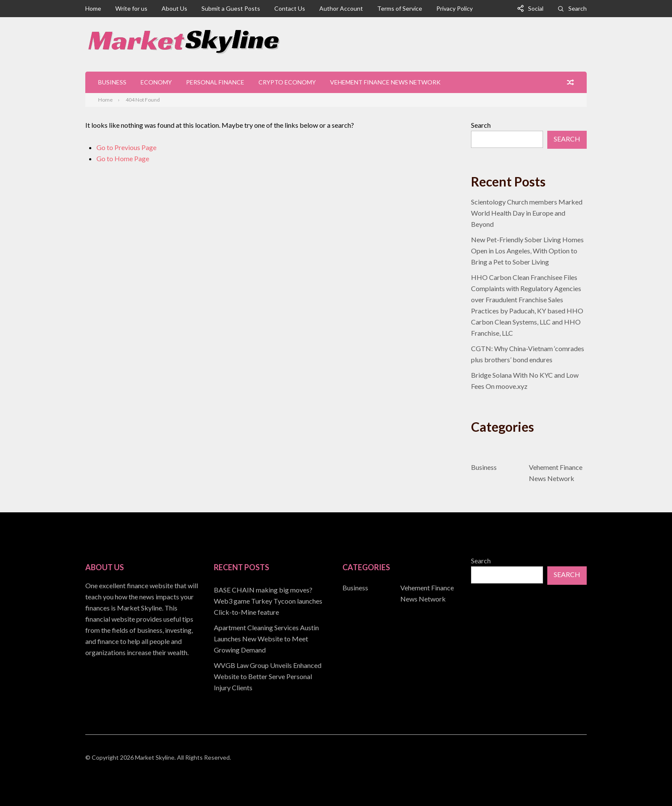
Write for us (131, 8)
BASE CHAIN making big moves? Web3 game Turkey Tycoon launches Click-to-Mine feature (268, 601)
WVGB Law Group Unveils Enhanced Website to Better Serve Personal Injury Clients (268, 676)
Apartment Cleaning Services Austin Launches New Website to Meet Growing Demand (266, 639)
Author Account (341, 8)
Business (112, 82)
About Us (174, 8)
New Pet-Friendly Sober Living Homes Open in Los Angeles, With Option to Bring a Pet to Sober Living (527, 251)
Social (536, 8)
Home (93, 8)
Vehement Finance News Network (385, 82)
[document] (272, 639)
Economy (156, 82)
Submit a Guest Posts (231, 8)
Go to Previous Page (126, 147)
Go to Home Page (123, 158)
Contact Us (290, 8)
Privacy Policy (454, 8)
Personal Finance (215, 82)
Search (577, 8)
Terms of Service (400, 8)
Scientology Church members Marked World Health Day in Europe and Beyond (527, 213)
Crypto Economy (287, 82)
